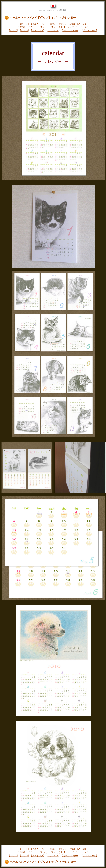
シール (84, 27)
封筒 (72, 24)
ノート (33, 27)
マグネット (53, 30)
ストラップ (38, 30)
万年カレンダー (71, 30)
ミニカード (38, 24)
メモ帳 (22, 27)
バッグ (13, 30)
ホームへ (15, 18)
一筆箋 (51, 24)
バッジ (24, 30)
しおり (44, 27)
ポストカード (89, 30)
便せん (62, 24)
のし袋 (82, 24)
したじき (56, 27)
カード (24, 24)
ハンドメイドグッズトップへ (41, 18)
